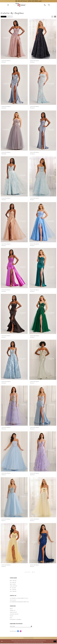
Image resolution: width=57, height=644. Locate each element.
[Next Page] (35, 572)
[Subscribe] (34, 626)
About (11, 609)
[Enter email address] (22, 626)
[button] (8, 5)
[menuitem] (8, 5)
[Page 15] (33, 572)
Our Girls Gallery (14, 614)
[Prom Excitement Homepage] (20, 5)
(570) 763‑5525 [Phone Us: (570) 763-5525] (13, 600)
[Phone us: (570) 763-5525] (45, 5)
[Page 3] (28, 572)
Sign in (12, 616)
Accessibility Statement (16, 620)
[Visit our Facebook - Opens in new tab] (18, 632)
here (42, 643)
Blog (11, 618)
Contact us (13, 611)
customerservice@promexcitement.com (19, 602)
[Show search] (49, 5)
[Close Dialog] (2, 642)
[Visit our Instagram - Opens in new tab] (21, 632)
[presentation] (14, 39)
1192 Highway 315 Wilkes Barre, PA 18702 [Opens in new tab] (19, 598)
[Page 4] (29, 572)
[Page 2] (26, 572)
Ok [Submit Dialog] (55, 642)
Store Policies (13, 612)
